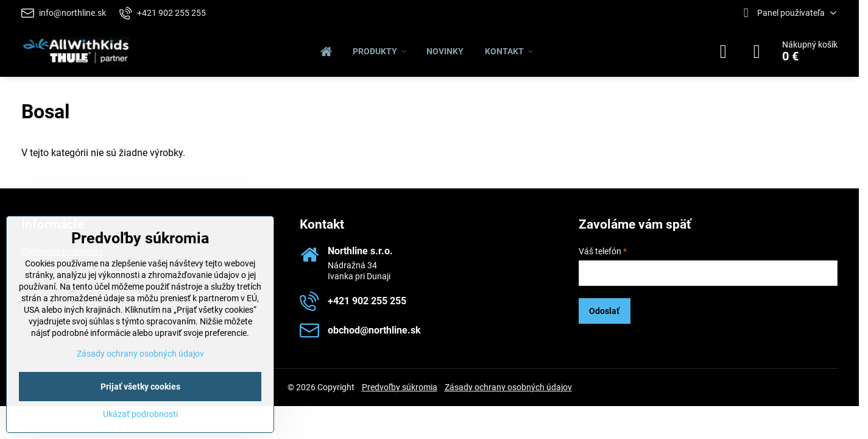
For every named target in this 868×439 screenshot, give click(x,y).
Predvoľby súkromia (400, 387)
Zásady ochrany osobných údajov (508, 387)
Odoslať (604, 311)
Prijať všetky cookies (140, 387)
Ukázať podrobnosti (140, 414)
